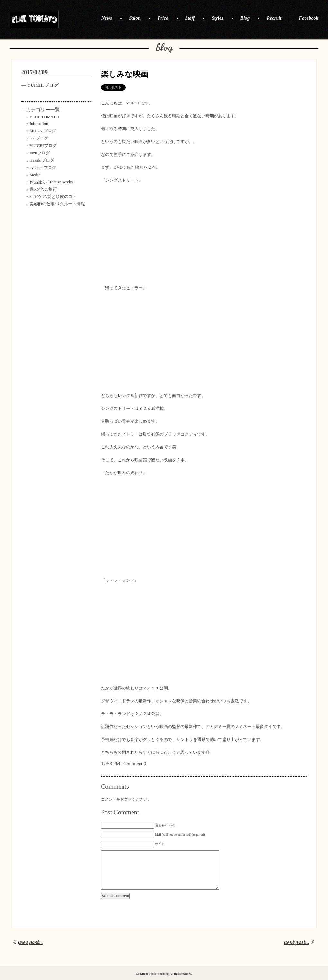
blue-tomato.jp (160, 974)
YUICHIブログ (43, 85)
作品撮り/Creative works (51, 182)
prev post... (30, 942)
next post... (296, 942)
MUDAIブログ (43, 131)
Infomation (39, 124)
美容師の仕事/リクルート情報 (57, 204)
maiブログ (39, 138)
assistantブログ (43, 168)
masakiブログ (42, 160)
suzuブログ (40, 153)
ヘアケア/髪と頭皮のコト (53, 197)
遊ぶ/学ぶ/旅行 (43, 189)
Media (35, 175)
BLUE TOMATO (34, 19)
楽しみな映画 (125, 74)
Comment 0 (135, 764)
